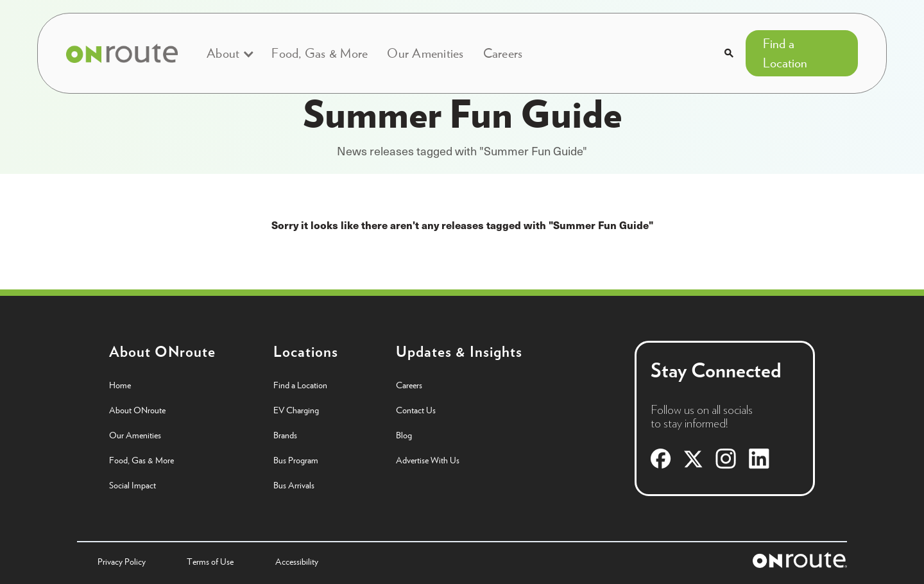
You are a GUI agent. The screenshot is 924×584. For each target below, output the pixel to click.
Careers (503, 53)
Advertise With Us (428, 460)
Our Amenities (425, 53)
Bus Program (296, 460)
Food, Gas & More (320, 53)
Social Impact (133, 485)
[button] (229, 53)
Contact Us (416, 410)
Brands (285, 435)
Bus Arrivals (294, 485)
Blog (404, 435)
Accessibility (297, 562)
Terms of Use (210, 562)
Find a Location (785, 53)
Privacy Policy (122, 562)
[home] (122, 53)
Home (120, 385)
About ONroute (137, 410)
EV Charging (296, 410)
